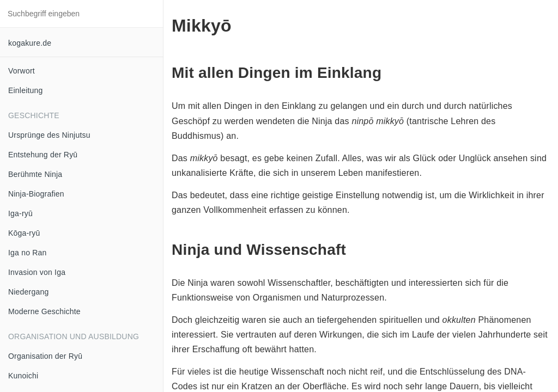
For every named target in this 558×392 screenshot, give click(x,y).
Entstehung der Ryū (43, 155)
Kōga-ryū (24, 233)
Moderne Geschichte (44, 311)
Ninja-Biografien (36, 194)
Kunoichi (23, 376)
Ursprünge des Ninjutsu (49, 135)
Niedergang (28, 292)
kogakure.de (30, 43)
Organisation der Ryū (45, 356)
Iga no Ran (28, 253)
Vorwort (22, 71)
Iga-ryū (20, 213)
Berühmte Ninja (35, 174)
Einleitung (26, 90)
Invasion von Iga (37, 272)
